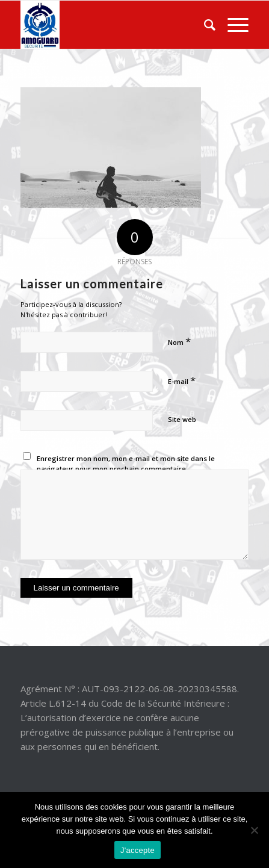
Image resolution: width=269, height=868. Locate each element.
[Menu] (232, 25)
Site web (182, 419)
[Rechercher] (204, 25)
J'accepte (138, 850)
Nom (179, 341)
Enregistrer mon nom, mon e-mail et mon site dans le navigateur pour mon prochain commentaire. (126, 463)
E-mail (182, 380)
